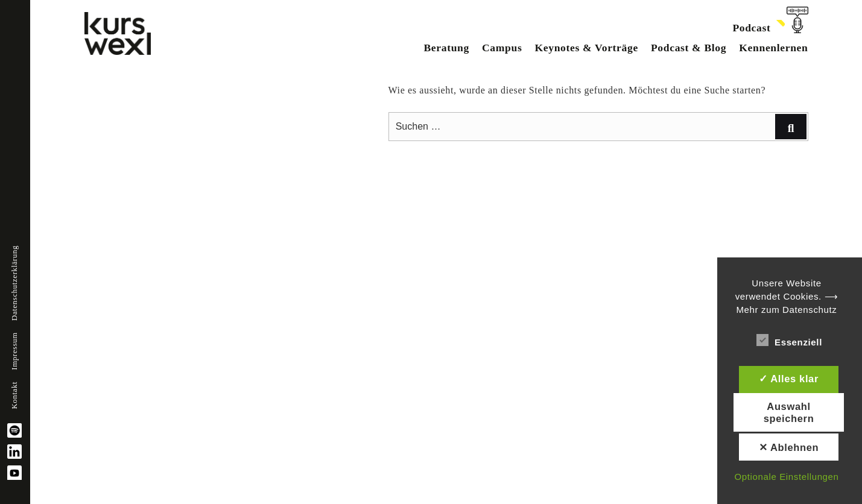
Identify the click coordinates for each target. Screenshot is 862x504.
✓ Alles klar (789, 379)
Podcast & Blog (689, 48)
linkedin (14, 452)
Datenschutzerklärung (14, 283)
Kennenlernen (773, 48)
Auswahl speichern (789, 412)
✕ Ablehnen (789, 447)
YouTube (14, 473)
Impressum (14, 351)
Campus (502, 48)
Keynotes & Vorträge (586, 48)
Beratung (446, 48)
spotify (14, 430)
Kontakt (14, 395)
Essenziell (789, 340)
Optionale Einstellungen (786, 477)
